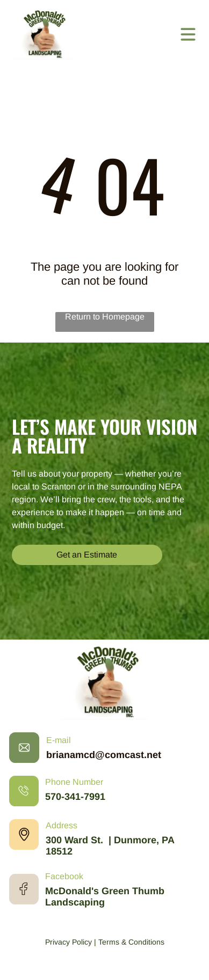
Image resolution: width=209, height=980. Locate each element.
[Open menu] (188, 34)
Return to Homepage (105, 317)
